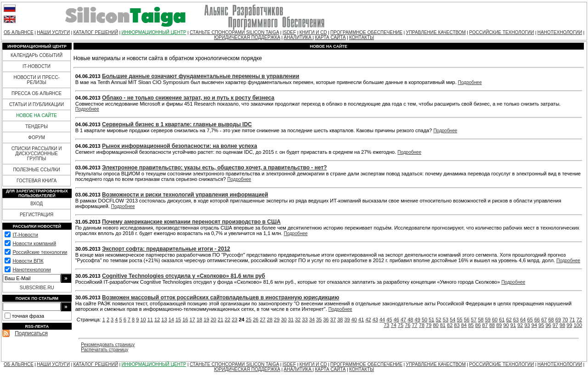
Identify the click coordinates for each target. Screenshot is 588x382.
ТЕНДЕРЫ (37, 126)
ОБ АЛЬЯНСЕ (19, 32)
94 (534, 325)
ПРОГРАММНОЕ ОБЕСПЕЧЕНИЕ (366, 32)
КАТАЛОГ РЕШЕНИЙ (96, 32)
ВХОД (37, 204)
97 (555, 325)
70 (565, 320)
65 (530, 320)
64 (523, 320)
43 (375, 320)
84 (464, 325)
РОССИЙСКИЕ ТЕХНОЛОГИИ (501, 32)
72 (579, 320)
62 (509, 320)
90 (506, 325)
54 (452, 320)
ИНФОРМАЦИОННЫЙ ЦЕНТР (154, 32)
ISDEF (289, 32)
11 (150, 320)
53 (446, 320)
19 (206, 320)
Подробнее (470, 82)
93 (527, 325)
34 (312, 320)
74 (394, 325)
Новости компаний (34, 243)
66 (537, 320)
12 (157, 320)
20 (214, 320)
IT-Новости (25, 235)
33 (305, 320)
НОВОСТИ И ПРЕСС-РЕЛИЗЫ (36, 80)
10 (143, 320)
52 (439, 320)
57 (474, 320)
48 (410, 320)
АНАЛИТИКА (298, 37)
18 (199, 320)
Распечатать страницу (105, 350)
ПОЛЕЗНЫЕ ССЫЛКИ (36, 170)
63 (516, 320)
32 (298, 320)
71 (572, 320)
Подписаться (31, 333)
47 (403, 320)
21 (220, 320)
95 (541, 325)
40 (354, 320)
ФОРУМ (37, 138)
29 (277, 320)
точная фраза (28, 316)
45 (389, 320)
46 (396, 320)
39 (347, 320)
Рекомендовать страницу (108, 345)
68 (551, 320)
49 (418, 320)
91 (513, 325)
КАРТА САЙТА (330, 37)
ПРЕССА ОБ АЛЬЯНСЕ (37, 93)
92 (520, 325)
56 (467, 320)
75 (401, 325)
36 (326, 320)
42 (368, 320)
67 (544, 320)
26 (255, 320)
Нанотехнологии (31, 270)
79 (429, 325)
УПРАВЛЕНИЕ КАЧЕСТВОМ (436, 32)
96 (548, 325)
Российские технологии (40, 252)
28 (270, 320)
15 (178, 320)
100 (578, 325)
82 (450, 325)
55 (459, 320)
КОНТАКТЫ (362, 37)
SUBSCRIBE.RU (37, 288)
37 (333, 320)
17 (192, 320)
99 (569, 325)
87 (485, 325)
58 (481, 320)
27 (263, 320)
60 (495, 320)
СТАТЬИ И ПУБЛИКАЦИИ (37, 104)
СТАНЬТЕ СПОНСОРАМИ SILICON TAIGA (235, 32)
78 (422, 325)
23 (234, 320)
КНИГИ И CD (313, 32)
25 (249, 320)
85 (471, 325)
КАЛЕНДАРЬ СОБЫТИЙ (37, 55)
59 (488, 320)
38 (340, 320)
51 (431, 320)
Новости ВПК (28, 261)
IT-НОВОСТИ (37, 66)
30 (284, 320)
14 (171, 320)
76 (407, 325)
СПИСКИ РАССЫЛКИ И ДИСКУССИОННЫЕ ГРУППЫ (37, 154)
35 (319, 320)
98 (562, 325)
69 (558, 320)
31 (291, 320)
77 (414, 325)
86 (478, 325)
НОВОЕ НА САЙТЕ (37, 115)
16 (185, 320)
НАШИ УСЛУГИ (53, 32)
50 (424, 320)
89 (499, 325)
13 (164, 320)
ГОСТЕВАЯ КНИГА (37, 181)
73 (386, 325)
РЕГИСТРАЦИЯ (37, 215)
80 (435, 325)
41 (361, 320)
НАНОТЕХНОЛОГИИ (560, 32)
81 (443, 325)
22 (227, 320)
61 (502, 320)
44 (382, 320)
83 (457, 325)
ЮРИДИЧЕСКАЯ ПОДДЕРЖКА (247, 37)
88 (492, 325)
